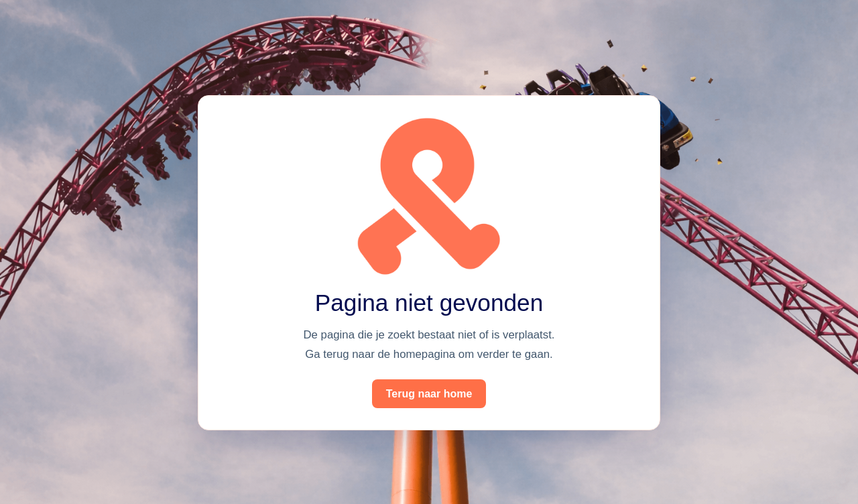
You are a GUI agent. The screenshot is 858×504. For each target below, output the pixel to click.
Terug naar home (429, 394)
